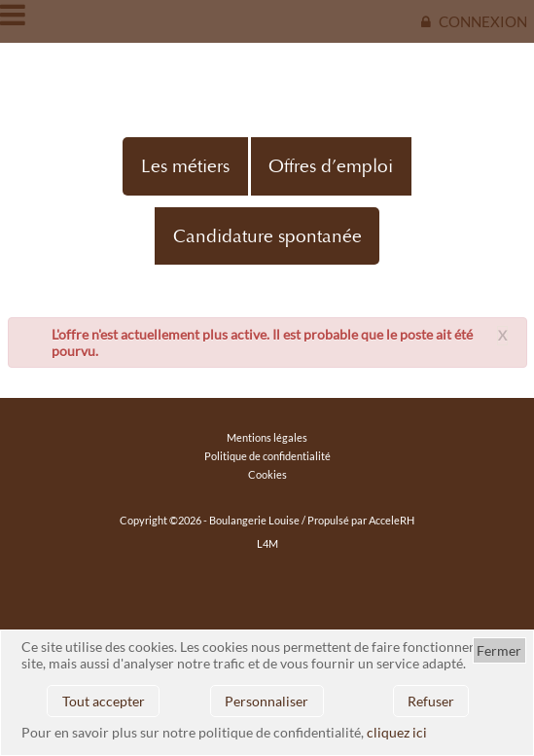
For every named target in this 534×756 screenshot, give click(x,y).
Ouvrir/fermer (15, 15)
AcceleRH (392, 520)
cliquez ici (397, 732)
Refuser (431, 701)
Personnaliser (267, 701)
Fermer (499, 650)
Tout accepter (104, 701)
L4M (267, 543)
